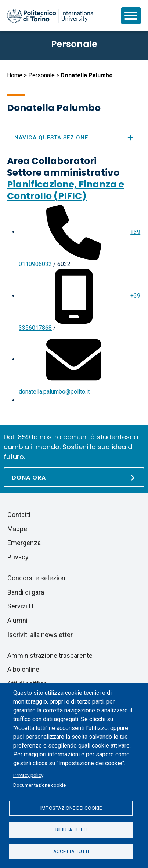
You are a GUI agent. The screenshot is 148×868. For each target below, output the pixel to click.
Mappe (17, 529)
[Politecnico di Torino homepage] (51, 16)
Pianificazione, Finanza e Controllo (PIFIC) (66, 190)
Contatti (19, 515)
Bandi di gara (26, 592)
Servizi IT (21, 606)
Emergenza (24, 543)
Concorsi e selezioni (37, 578)
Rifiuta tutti (71, 830)
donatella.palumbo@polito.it (54, 392)
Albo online (23, 669)
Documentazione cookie (39, 785)
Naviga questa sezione (74, 138)
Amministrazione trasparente (50, 655)
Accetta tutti (71, 851)
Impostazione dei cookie (71, 808)
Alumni (17, 620)
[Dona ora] (74, 477)
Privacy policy (28, 775)
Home (15, 75)
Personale (41, 75)
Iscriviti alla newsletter (40, 635)
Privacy (18, 557)
